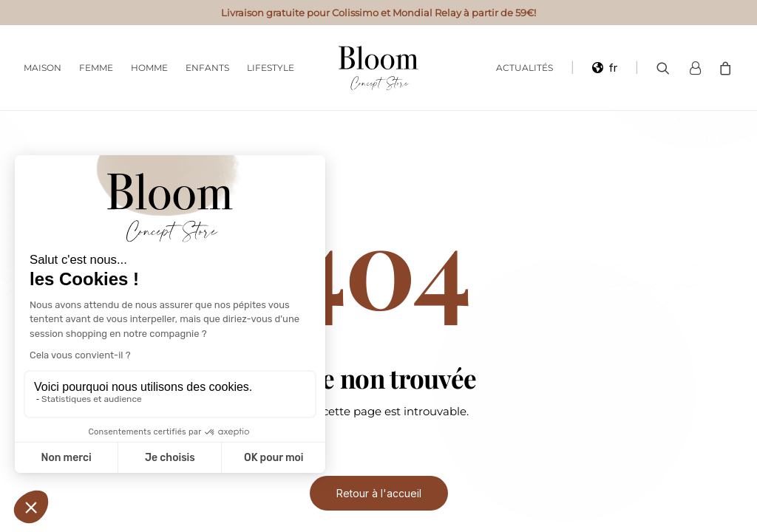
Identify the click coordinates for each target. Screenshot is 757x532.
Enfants (207, 68)
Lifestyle (271, 68)
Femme (96, 68)
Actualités (525, 68)
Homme (149, 68)
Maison (43, 68)
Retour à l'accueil (379, 493)
